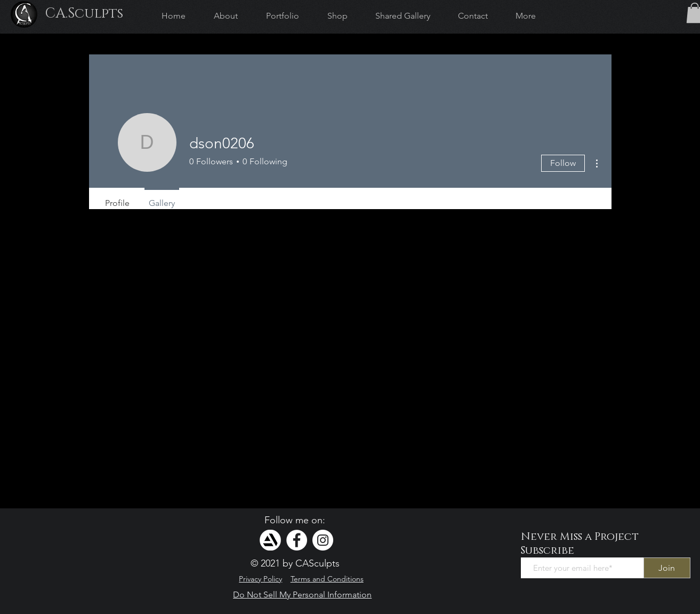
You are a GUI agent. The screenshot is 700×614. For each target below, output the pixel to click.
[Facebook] (297, 540)
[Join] (667, 568)
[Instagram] (323, 540)
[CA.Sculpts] (84, 14)
